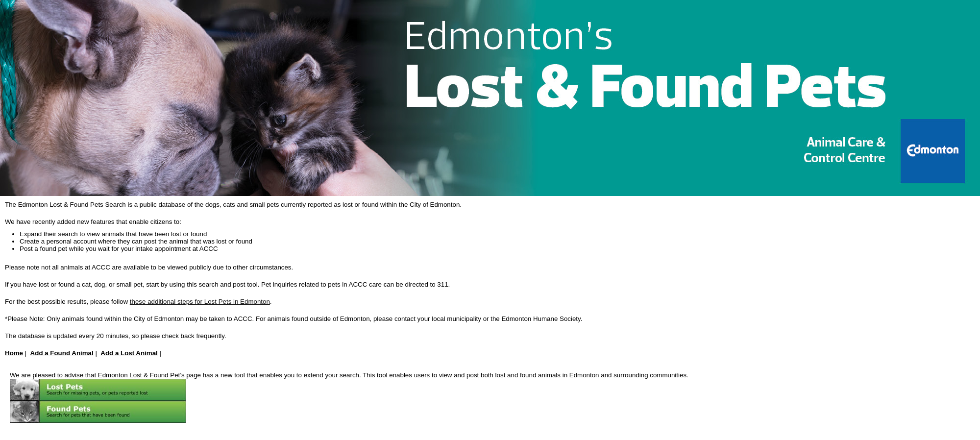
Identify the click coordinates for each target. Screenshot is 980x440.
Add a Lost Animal (129, 353)
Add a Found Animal (62, 353)
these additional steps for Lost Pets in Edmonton (200, 302)
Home (14, 353)
